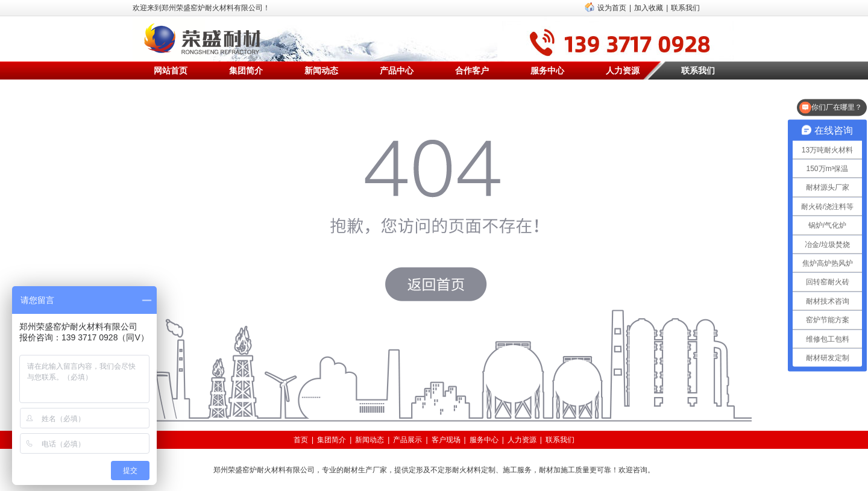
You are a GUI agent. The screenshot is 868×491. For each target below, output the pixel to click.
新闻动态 (321, 70)
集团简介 (246, 70)
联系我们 (685, 8)
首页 (301, 440)
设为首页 (612, 8)
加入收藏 (649, 8)
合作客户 (472, 70)
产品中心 (397, 70)
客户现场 (446, 440)
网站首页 (171, 70)
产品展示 (407, 440)
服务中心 (547, 70)
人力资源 (623, 70)
